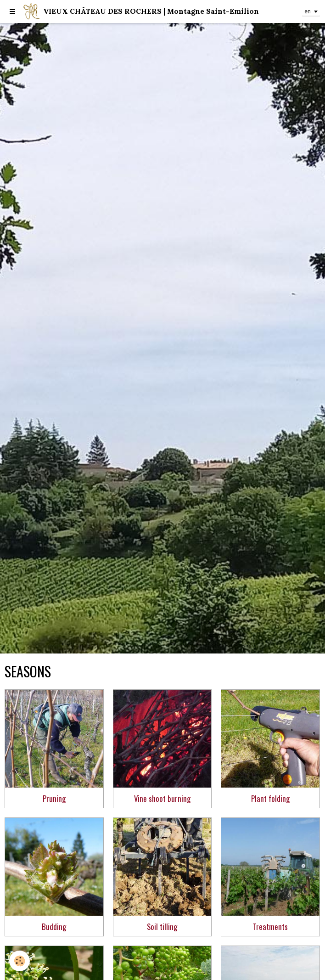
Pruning (54, 798)
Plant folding (270, 798)
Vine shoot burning (162, 798)
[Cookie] (20, 961)
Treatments (270, 926)
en (308, 11)
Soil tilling (162, 926)
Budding (54, 926)
